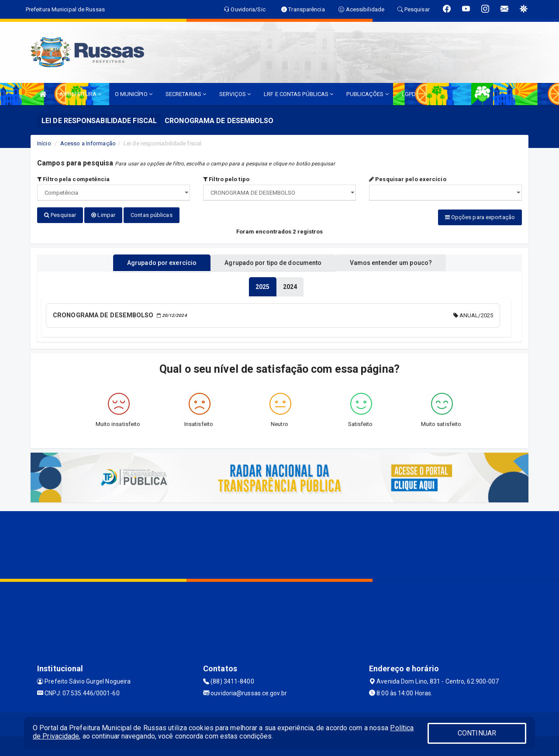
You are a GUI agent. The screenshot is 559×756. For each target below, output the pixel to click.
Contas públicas (152, 215)
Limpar (103, 215)
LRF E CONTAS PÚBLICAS (298, 94)
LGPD (409, 94)
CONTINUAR (477, 733)
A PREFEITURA (80, 94)
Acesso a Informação (88, 143)
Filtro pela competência (74, 179)
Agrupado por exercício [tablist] (153, 261)
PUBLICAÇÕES (367, 94)
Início (44, 143)
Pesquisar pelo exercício (408, 179)
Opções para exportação (480, 217)
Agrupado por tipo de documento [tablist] (273, 261)
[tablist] (262, 285)
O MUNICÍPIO (134, 94)
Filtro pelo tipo (226, 179)
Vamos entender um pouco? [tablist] (399, 261)
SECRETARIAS (186, 94)
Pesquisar (60, 215)
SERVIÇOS (235, 94)
